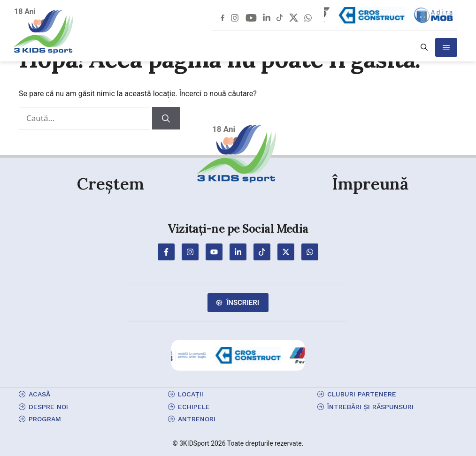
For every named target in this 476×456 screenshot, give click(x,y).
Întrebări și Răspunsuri (370, 407)
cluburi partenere (362, 394)
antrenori (197, 419)
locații (191, 394)
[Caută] (166, 118)
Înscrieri (243, 303)
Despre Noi (48, 407)
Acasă (39, 394)
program (45, 419)
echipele (194, 407)
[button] (424, 47)
